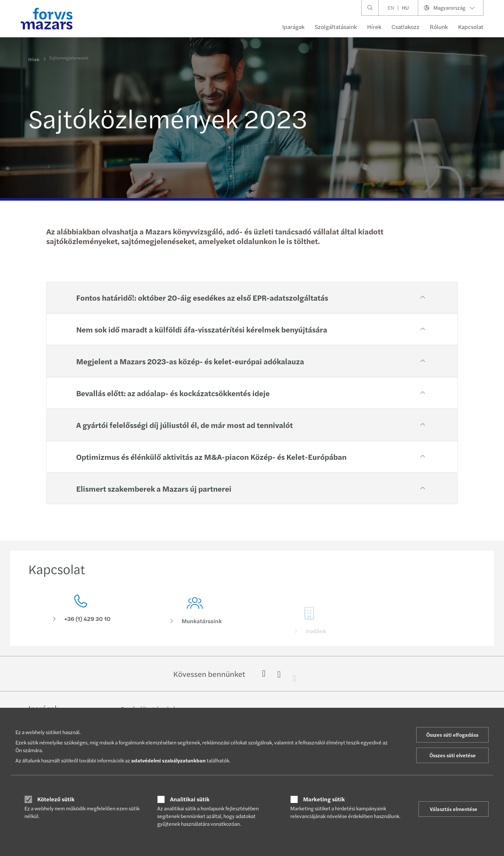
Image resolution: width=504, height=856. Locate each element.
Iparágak (293, 27)
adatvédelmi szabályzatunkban (168, 760)
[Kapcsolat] (81, 610)
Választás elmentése (454, 809)
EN (391, 8)
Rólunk (439, 27)
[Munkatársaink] (195, 619)
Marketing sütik (324, 799)
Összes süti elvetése (453, 755)
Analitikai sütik (190, 799)
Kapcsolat (471, 27)
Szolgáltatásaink (336, 27)
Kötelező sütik (56, 799)
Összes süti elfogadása (452, 735)
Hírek (374, 27)
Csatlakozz (405, 27)
